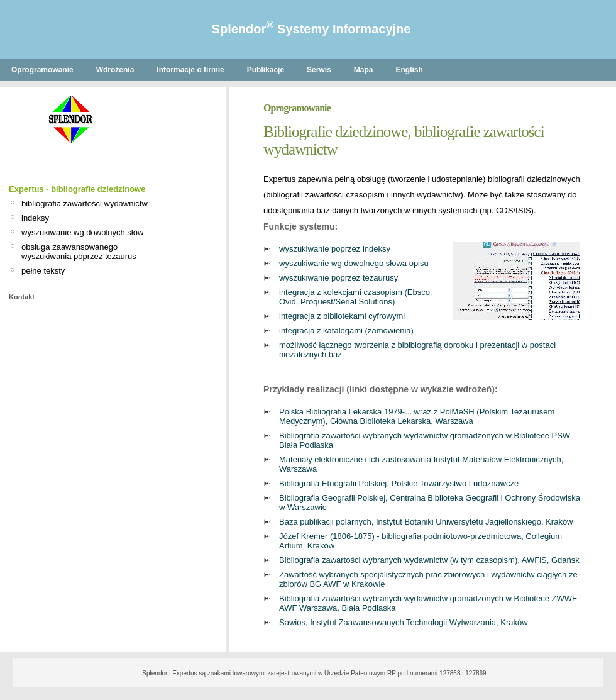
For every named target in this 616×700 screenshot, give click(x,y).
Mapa (364, 70)
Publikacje (266, 70)
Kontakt (22, 297)
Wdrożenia (115, 70)
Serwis (319, 70)
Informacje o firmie (190, 70)
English (410, 70)
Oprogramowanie (42, 70)
